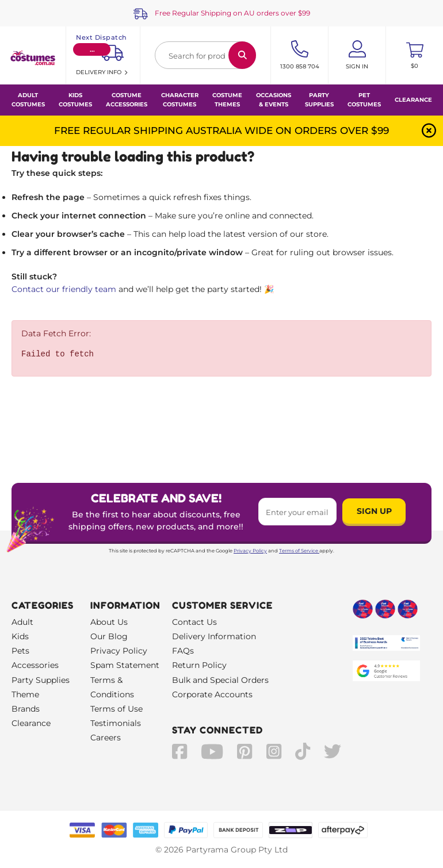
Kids (20, 636)
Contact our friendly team (64, 289)
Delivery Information (214, 636)
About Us (109, 622)
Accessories (35, 665)
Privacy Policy (250, 551)
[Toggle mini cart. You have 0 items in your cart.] (415, 55)
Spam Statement (125, 665)
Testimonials (116, 723)
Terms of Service (299, 551)
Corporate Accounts (212, 694)
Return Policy (199, 665)
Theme (25, 694)
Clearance (413, 100)
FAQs (183, 651)
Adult (22, 622)
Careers (106, 738)
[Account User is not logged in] (357, 55)
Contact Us (194, 622)
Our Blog (109, 636)
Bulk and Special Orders (220, 680)
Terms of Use (117, 709)
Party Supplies (41, 680)
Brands (26, 709)
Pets (20, 651)
